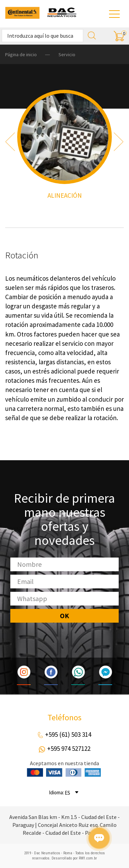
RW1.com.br (88, 858)
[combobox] (72, 792)
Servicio (67, 54)
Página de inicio (21, 54)
